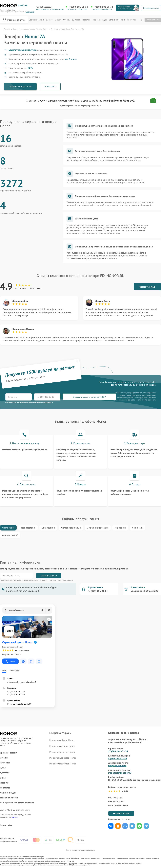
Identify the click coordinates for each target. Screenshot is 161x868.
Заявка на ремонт (117, 20)
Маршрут (10, 661)
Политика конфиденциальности (81, 850)
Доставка (76, 20)
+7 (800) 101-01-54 (78, 7)
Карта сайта (6, 825)
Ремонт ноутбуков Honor (62, 740)
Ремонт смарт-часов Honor (63, 758)
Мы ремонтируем (14, 20)
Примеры (5, 763)
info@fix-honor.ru (117, 765)
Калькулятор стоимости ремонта (17, 803)
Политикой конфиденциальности (60, 580)
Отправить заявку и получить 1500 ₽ (89, 397)
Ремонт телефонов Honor (62, 746)
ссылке (15, 817)
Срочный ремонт (36, 20)
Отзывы (67, 20)
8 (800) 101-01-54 (118, 758)
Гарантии (86, 20)
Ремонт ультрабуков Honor (63, 764)
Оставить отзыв (147, 287)
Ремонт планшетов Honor (62, 752)
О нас (58, 20)
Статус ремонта (153, 20)
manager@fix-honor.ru (120, 773)
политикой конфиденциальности (41, 402)
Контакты (131, 20)
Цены (49, 20)
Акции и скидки (100, 20)
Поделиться (111, 826)
